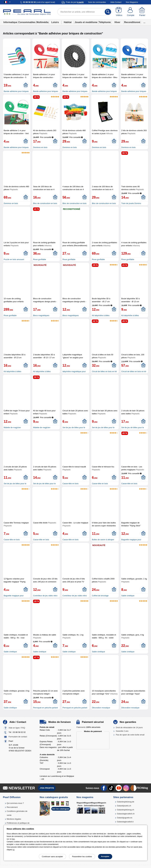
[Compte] (131, 12)
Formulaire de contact (18, 737)
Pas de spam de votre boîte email (130, 735)
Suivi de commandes (97, 2)
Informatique (10, 22)
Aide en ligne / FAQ (17, 728)
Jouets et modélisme (86, 22)
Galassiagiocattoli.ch (126, 814)
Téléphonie (105, 22)
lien (13, 839)
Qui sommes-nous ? (15, 803)
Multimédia (42, 22)
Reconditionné (132, 22)
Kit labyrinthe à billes (101, 315)
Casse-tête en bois (70, 484)
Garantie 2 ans (122, 731)
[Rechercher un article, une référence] (85, 12)
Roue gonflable (39, 259)
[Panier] (142, 12)
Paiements (88, 727)
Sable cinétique (128, 596)
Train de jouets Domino (131, 203)
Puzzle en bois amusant (14, 259)
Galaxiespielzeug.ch (125, 810)
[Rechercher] (108, 12)
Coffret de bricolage (100, 596)
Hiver (117, 22)
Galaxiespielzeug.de (126, 802)
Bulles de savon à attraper (103, 540)
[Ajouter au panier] (26, 85)
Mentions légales (14, 819)
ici (13, 850)
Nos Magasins (132, 2)
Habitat (68, 22)
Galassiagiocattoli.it (125, 822)
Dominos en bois (40, 147)
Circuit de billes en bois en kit (104, 371)
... (144, 22)
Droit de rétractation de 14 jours (129, 727)
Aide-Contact (116, 2)
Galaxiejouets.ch (124, 806)
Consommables (27, 22)
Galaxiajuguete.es (125, 818)
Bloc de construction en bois (45, 203)
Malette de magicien (12, 427)
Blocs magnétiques (41, 315)
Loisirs (55, 22)
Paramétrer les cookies (82, 857)
